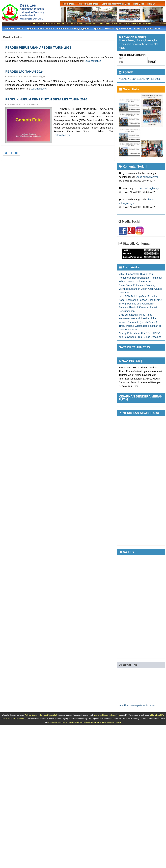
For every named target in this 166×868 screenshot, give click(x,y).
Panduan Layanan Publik (118, 28)
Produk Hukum (46, 28)
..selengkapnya (93, 61)
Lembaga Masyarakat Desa (116, 4)
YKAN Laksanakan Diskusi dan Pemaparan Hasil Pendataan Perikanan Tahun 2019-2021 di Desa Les (140, 278)
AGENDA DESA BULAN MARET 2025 (140, 79)
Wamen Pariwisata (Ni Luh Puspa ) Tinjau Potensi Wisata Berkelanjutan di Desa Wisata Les (140, 326)
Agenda (31, 28)
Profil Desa (69, 4)
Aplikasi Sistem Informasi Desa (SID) (41, 715)
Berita (20, 28)
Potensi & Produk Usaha (147, 28)
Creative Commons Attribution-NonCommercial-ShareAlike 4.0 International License (85, 722)
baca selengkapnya (147, 177)
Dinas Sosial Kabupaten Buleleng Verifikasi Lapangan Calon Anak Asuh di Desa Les (140, 289)
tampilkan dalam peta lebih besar (137, 705)
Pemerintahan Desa (88, 4)
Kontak (151, 4)
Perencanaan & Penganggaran (73, 28)
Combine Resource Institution (107, 715)
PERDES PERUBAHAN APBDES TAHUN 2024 (38, 48)
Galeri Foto (129, 89)
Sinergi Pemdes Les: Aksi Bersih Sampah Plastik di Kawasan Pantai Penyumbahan (138, 307)
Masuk (152, 62)
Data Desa (139, 4)
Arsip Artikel (130, 267)
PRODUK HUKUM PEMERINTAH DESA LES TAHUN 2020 (46, 99)
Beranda (9, 28)
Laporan (97, 28)
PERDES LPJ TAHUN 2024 (24, 72)
